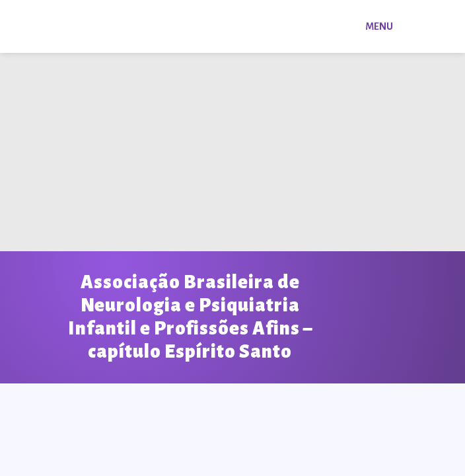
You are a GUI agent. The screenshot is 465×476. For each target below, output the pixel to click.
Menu (379, 26)
